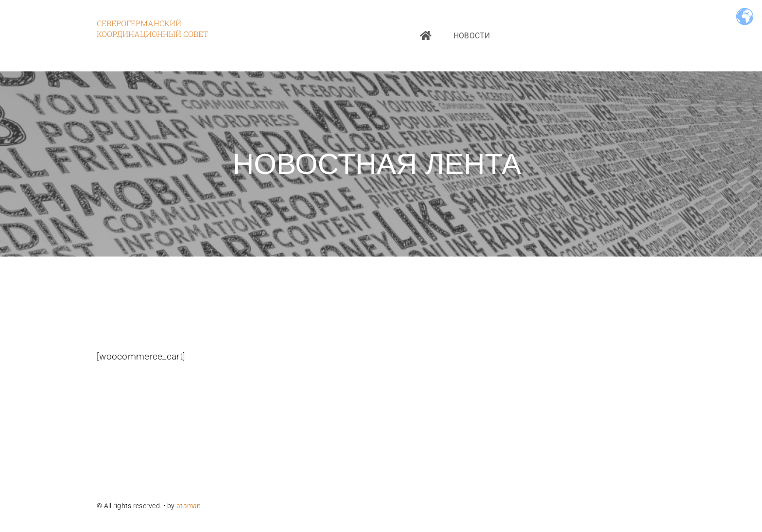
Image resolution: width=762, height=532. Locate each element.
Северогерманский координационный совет (152, 28)
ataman (190, 506)
